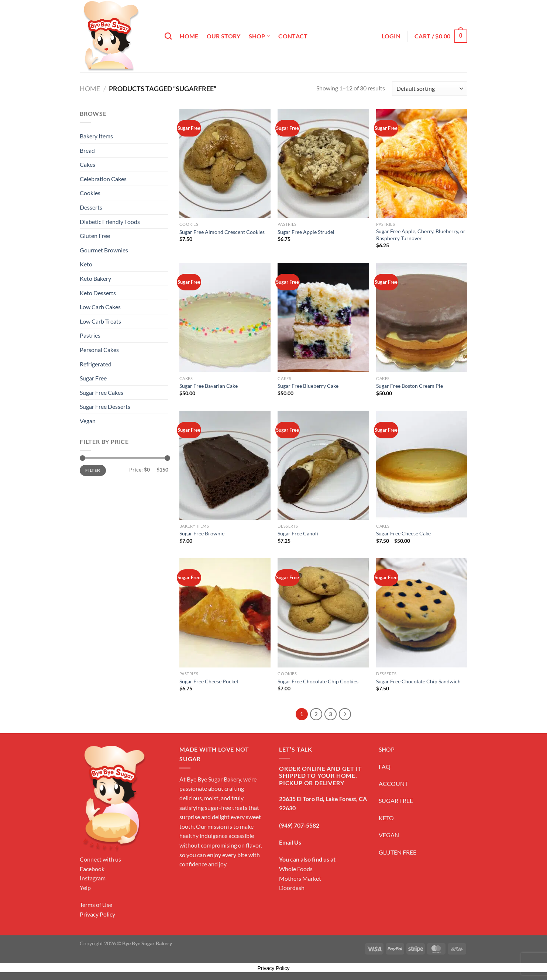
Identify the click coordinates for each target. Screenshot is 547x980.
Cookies (90, 193)
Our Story (224, 36)
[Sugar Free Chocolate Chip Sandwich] (422, 613)
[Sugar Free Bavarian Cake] (225, 317)
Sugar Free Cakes (102, 392)
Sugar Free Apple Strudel (306, 232)
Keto (86, 264)
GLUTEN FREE (398, 852)
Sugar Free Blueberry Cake (308, 386)
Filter (93, 470)
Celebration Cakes (103, 179)
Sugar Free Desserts (105, 406)
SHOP (387, 749)
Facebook (92, 869)
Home (189, 36)
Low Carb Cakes (100, 307)
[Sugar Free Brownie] (225, 465)
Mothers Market (300, 878)
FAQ (385, 767)
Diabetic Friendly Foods (110, 222)
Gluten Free (95, 236)
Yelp (85, 888)
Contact (293, 36)
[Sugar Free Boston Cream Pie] (422, 317)
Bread (87, 150)
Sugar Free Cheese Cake (403, 533)
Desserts (91, 207)
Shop (260, 36)
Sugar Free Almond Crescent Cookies (222, 232)
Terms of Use (96, 905)
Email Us (290, 842)
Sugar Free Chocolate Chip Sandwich (418, 681)
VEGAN (389, 835)
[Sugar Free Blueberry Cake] (323, 317)
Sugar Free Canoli (298, 533)
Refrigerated (96, 364)
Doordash (292, 888)
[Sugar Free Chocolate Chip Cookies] (323, 613)
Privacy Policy (97, 914)
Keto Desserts (98, 293)
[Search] (168, 36)
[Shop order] (430, 89)
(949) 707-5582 (299, 825)
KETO (386, 818)
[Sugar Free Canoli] (323, 465)
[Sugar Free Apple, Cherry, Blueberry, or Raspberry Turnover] (422, 163)
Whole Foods (296, 869)
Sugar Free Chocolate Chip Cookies (318, 681)
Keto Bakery (95, 278)
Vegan (88, 421)
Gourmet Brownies (104, 250)
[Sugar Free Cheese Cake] (422, 465)
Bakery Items (96, 136)
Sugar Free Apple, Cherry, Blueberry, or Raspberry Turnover (421, 235)
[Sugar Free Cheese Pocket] (225, 613)
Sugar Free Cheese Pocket (209, 681)
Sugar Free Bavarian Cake (209, 386)
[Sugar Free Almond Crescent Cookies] (225, 163)
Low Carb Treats (100, 321)
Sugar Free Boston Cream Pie (410, 386)
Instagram (93, 878)
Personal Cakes (99, 350)
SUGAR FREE (396, 800)
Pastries (90, 335)
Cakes (87, 164)
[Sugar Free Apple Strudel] (323, 163)
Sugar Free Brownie (202, 533)
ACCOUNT (393, 784)
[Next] (345, 714)
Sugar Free (93, 378)
